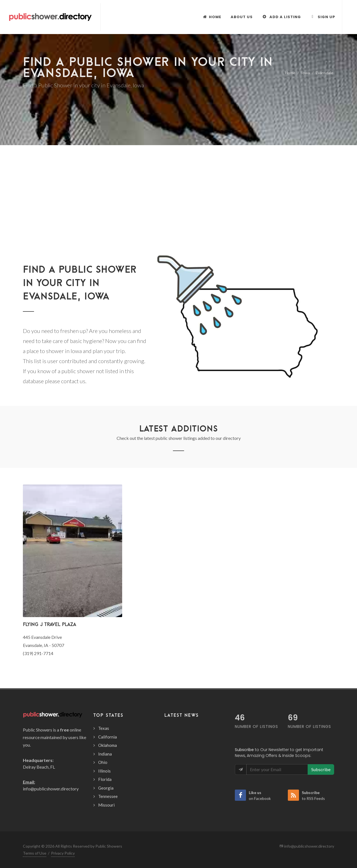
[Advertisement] (178, 187)
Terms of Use (35, 853)
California (108, 737)
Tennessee (108, 796)
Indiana (105, 754)
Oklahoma (108, 745)
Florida (105, 779)
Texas (104, 728)
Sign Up (323, 17)
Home (290, 73)
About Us (242, 17)
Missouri (106, 805)
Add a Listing (282, 17)
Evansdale (325, 73)
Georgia (106, 788)
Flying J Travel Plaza (50, 624)
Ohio (103, 762)
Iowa (306, 73)
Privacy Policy (63, 853)
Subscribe (321, 769)
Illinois (104, 771)
